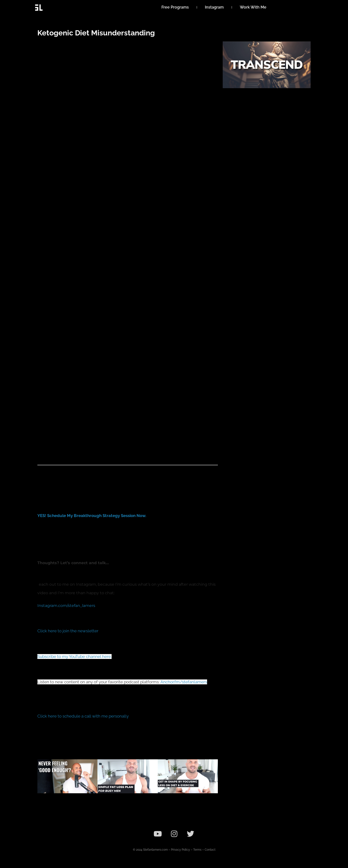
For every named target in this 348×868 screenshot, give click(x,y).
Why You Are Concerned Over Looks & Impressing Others (64, 805)
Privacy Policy (180, 850)
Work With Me (253, 7)
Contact (210, 850)
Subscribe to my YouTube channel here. (74, 656)
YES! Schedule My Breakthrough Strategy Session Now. (92, 516)
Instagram (214, 7)
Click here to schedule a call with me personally (83, 716)
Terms (197, 850)
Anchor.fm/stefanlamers (184, 682)
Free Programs (175, 7)
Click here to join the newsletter (68, 631)
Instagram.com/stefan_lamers (66, 606)
